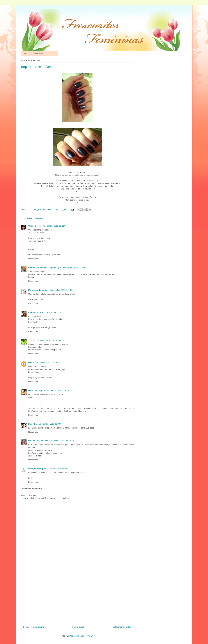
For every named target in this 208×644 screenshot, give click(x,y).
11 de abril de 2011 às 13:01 (60, 469)
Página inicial (78, 627)
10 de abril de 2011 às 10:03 (61, 290)
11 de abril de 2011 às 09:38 (50, 424)
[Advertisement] (77, 596)
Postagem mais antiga (122, 627)
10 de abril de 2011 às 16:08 (56, 390)
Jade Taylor (38, 53)
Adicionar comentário (32, 489)
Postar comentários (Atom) (81, 636)
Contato (52, 53)
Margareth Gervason (38, 290)
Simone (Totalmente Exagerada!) (44, 268)
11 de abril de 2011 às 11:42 (61, 441)
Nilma (31, 363)
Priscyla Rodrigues (37, 469)
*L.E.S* (32, 340)
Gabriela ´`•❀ (35, 226)
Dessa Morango (36, 390)
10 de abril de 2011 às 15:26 (47, 363)
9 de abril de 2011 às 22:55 (55, 226)
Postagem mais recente (34, 627)
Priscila (32, 312)
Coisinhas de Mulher (38, 441)
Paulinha (32, 424)
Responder (33, 259)
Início (26, 53)
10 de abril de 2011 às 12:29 (49, 312)
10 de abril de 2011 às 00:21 (72, 268)
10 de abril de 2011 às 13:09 (48, 340)
